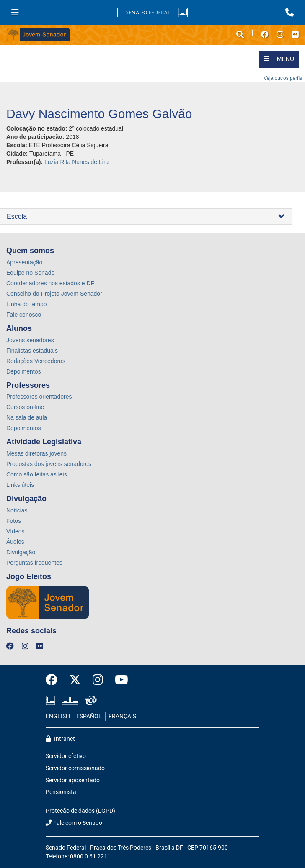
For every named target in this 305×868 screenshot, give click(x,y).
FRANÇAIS (122, 716)
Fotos (14, 521)
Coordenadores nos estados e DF (50, 283)
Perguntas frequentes (34, 563)
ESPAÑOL (89, 716)
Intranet (60, 739)
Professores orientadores (39, 397)
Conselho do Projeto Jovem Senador (54, 294)
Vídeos (16, 531)
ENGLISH (58, 716)
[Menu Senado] (15, 13)
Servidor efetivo (66, 756)
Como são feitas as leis (37, 474)
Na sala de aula (27, 417)
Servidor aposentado (73, 780)
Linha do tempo (27, 304)
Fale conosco (24, 315)
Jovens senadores (30, 340)
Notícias (17, 510)
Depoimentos (24, 371)
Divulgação (21, 552)
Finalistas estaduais (32, 351)
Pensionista (61, 792)
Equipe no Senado (30, 273)
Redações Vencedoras (36, 361)
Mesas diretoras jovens (36, 453)
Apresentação (24, 262)
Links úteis (20, 485)
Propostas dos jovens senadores (49, 464)
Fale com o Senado (74, 823)
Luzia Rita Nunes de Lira (76, 162)
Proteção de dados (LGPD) (80, 811)
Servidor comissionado (75, 768)
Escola (17, 216)
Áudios (15, 542)
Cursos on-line (25, 407)
